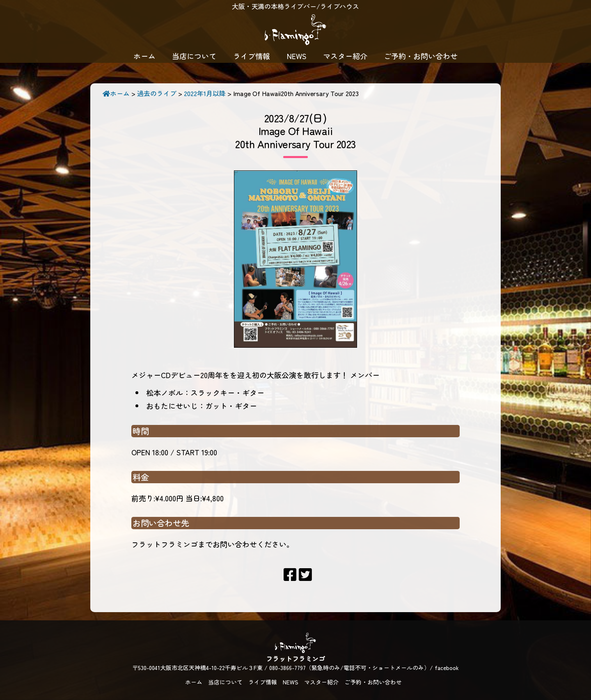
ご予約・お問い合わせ (421, 56)
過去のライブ (157, 93)
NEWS (297, 56)
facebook (447, 668)
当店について (194, 56)
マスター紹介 (345, 56)
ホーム (144, 56)
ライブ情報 (252, 56)
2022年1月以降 (205, 93)
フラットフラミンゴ (295, 31)
